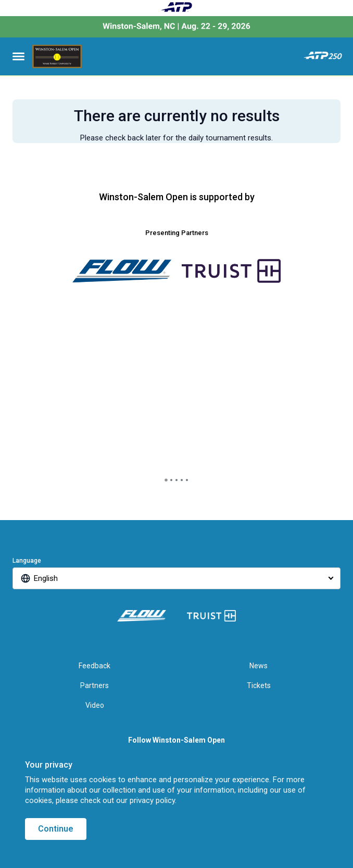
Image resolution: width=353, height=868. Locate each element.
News (259, 666)
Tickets (259, 685)
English (46, 578)
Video (95, 705)
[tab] (166, 480)
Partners (94, 685)
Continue (56, 829)
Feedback (94, 666)
